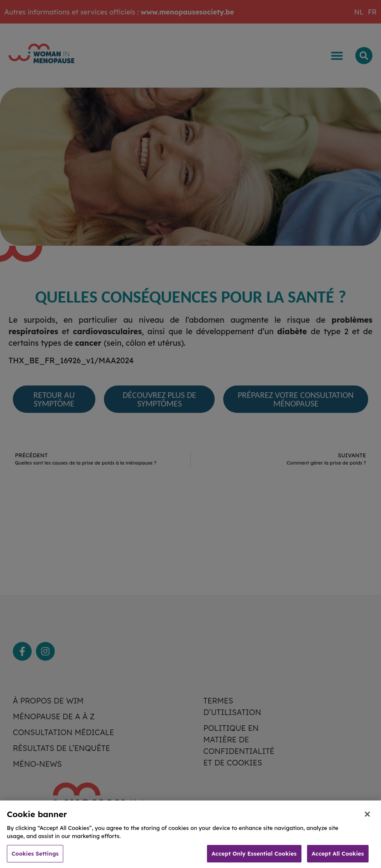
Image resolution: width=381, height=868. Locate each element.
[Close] (367, 817)
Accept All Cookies (338, 856)
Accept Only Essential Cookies (254, 856)
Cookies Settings (35, 856)
